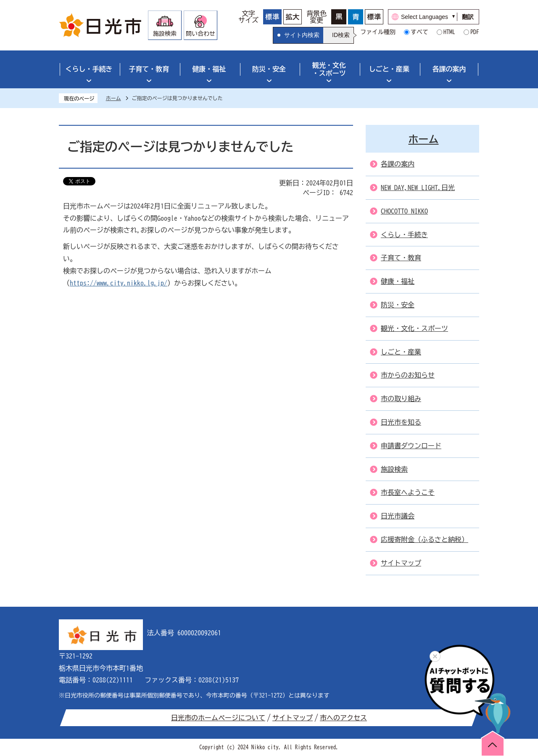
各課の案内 (449, 69)
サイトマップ (293, 718)
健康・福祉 (209, 69)
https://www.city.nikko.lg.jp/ (119, 283)
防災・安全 (269, 69)
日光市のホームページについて (218, 718)
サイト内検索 (302, 35)
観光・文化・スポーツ (329, 69)
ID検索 (341, 35)
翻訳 (468, 17)
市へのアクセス (343, 718)
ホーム (113, 98)
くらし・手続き (89, 69)
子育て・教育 (149, 69)
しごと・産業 (389, 69)
